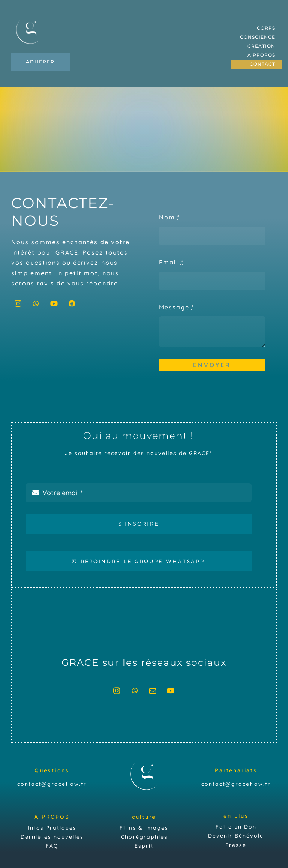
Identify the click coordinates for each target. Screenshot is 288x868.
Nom (169, 217)
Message (177, 307)
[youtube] (54, 303)
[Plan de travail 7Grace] (28, 18)
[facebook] (72, 303)
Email (171, 262)
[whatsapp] (36, 303)
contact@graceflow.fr (52, 784)
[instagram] (18, 303)
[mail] (153, 691)
